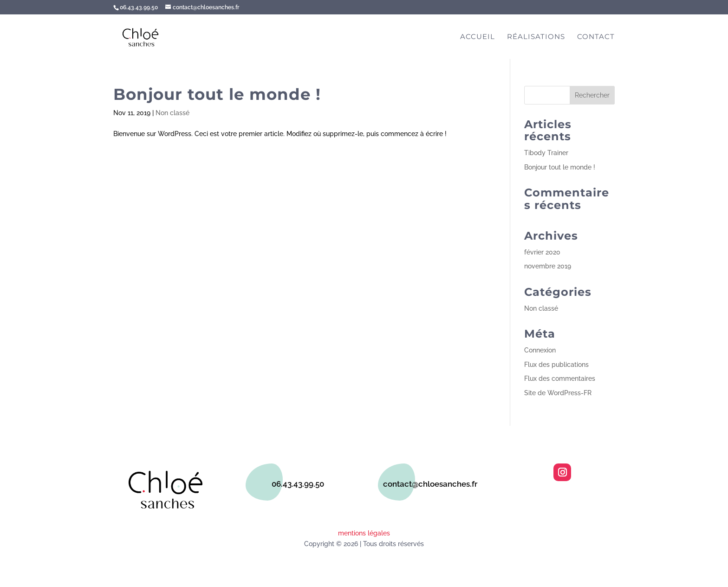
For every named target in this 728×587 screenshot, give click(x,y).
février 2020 (542, 252)
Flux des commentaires (560, 378)
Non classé (172, 113)
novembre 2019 (548, 266)
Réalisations (536, 37)
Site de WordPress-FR (558, 393)
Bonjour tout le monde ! (217, 94)
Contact (596, 37)
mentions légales (364, 533)
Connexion (540, 350)
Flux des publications (556, 365)
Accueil (478, 37)
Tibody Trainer (546, 153)
